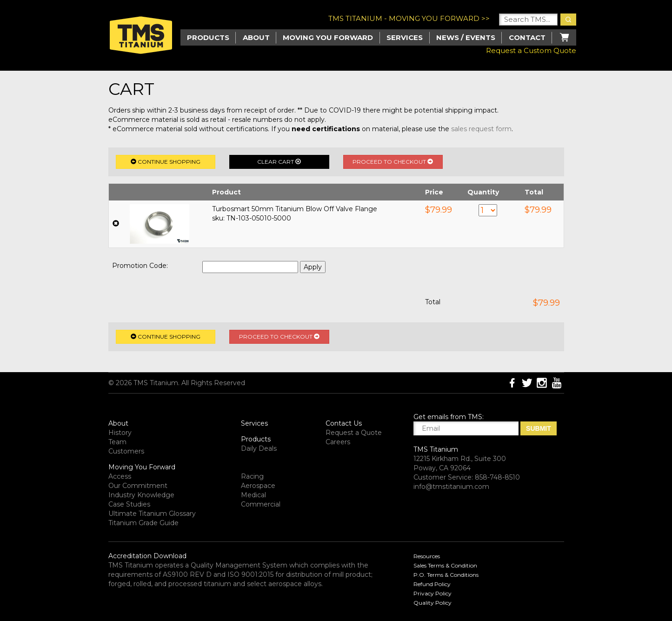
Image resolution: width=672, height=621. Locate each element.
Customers (126, 451)
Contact (527, 37)
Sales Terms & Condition (445, 565)
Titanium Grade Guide (143, 523)
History (120, 433)
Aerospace (258, 486)
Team (117, 442)
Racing (252, 476)
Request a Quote (354, 433)
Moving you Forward (328, 37)
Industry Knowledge (141, 495)
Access (120, 476)
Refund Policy (432, 584)
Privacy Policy (432, 593)
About (256, 37)
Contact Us (344, 423)
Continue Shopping (166, 162)
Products (256, 439)
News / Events (466, 37)
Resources (427, 556)
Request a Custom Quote (531, 50)
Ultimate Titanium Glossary (152, 514)
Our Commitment (138, 486)
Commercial (261, 504)
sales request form (481, 129)
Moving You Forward (142, 467)
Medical (253, 495)
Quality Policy (432, 603)
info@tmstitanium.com (451, 487)
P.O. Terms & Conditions (446, 575)
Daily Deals (259, 448)
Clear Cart (279, 162)
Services (405, 37)
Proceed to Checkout (393, 162)
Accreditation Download (147, 556)
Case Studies (129, 504)
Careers (338, 442)
